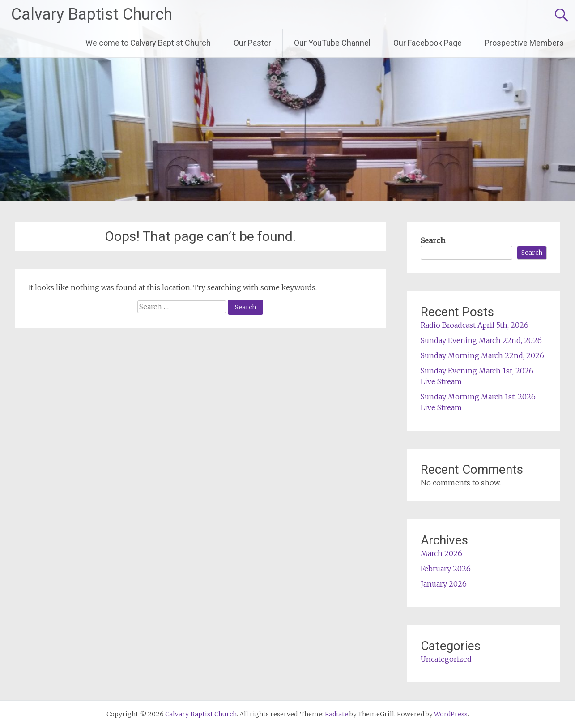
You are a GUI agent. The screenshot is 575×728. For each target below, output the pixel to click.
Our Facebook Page (428, 43)
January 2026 (444, 584)
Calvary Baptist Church (92, 14)
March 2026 (441, 553)
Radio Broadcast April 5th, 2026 (475, 325)
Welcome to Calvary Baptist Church (148, 43)
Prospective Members (524, 43)
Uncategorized (446, 659)
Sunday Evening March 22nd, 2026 (481, 340)
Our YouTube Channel (332, 43)
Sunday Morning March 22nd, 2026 (482, 355)
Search (433, 240)
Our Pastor (252, 43)
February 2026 (446, 569)
